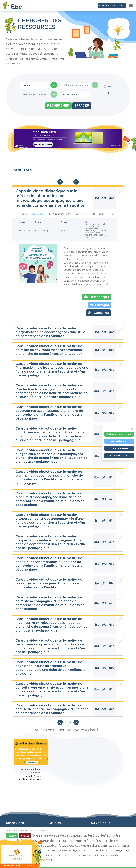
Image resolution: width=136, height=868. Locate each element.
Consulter (99, 313)
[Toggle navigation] (131, 5)
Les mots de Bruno (31, 769)
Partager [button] (100, 305)
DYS (109, 87)
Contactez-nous (119, 455)
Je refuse (25, 836)
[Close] (132, 429)
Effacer (82, 106)
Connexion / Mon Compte (112, 5)
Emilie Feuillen (37, 214)
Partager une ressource (119, 434)
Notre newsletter (119, 448)
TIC (108, 93)
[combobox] (35, 85)
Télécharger (97, 297)
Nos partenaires (119, 441)
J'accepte (12, 836)
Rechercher (58, 106)
